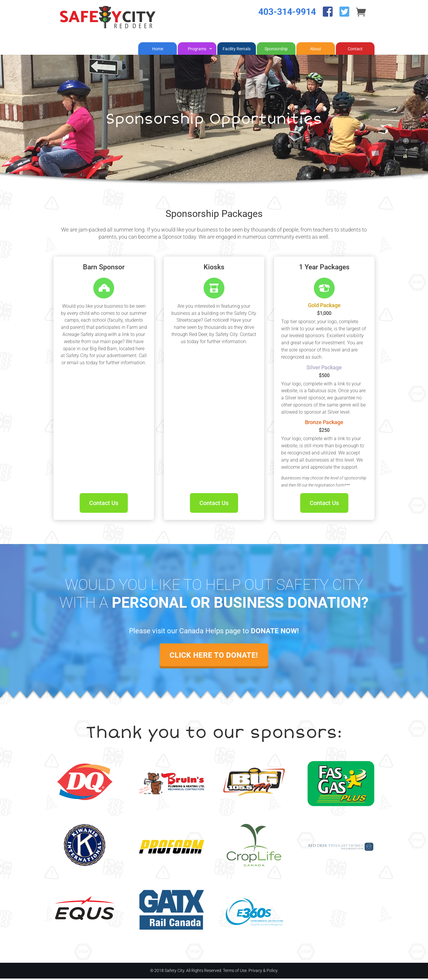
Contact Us (104, 504)
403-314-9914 (287, 19)
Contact (355, 50)
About (316, 50)
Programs (197, 50)
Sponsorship (276, 50)
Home (158, 50)
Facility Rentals (237, 50)
